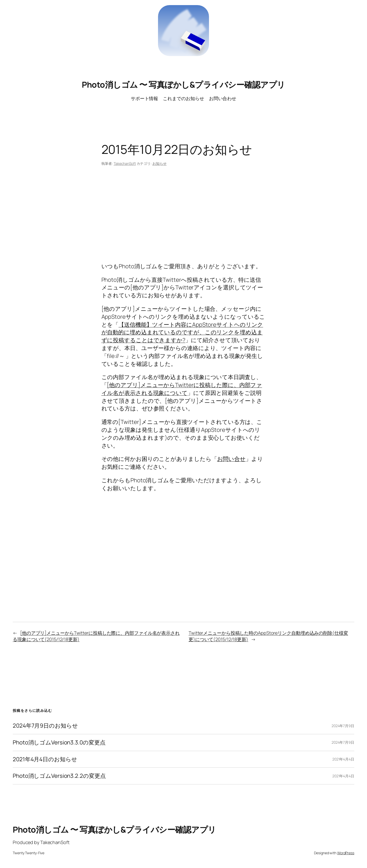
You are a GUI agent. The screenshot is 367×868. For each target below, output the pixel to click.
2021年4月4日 (343, 759)
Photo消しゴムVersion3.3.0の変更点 (59, 743)
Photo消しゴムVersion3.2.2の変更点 (59, 776)
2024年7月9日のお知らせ (45, 726)
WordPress (346, 853)
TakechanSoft (125, 163)
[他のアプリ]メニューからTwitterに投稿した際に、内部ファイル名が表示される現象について (182, 389)
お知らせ (160, 163)
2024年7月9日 (343, 726)
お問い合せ (232, 459)
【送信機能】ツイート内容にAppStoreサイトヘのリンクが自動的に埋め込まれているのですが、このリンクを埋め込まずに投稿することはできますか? (182, 332)
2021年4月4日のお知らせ (45, 759)
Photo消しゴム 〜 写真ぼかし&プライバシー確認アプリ (183, 85)
